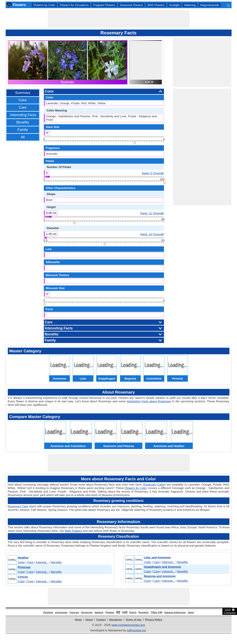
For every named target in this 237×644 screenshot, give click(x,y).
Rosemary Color (154, 484)
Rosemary (67, 82)
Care (23, 108)
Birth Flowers (156, 5)
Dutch (133, 612)
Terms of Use (133, 620)
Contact (101, 620)
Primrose (24, 567)
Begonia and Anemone (160, 576)
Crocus (23, 577)
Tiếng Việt (156, 612)
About (89, 620)
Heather (23, 558)
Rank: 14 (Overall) (152, 234)
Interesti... (42, 562)
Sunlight (174, 5)
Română (143, 612)
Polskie (110, 612)
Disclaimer (116, 620)
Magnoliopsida (210, 5)
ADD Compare (230, 611)
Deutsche (87, 612)
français (74, 612)
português (61, 612)
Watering (190, 5)
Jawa (191, 612)
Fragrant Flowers (104, 5)
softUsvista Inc (136, 630)
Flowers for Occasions (74, 5)
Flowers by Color (44, 5)
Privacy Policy (154, 620)
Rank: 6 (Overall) (153, 173)
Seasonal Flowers (131, 5)
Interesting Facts (23, 115)
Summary (23, 93)
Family (23, 130)
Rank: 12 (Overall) (152, 213)
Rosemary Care (18, 506)
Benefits (23, 122)
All (23, 137)
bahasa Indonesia (175, 612)
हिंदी (118, 612)
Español (48, 612)
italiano (99, 612)
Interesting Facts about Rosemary (149, 401)
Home (78, 620)
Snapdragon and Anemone (163, 567)
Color (23, 100)
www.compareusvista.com (128, 625)
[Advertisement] (119, 19)
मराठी (125, 612)
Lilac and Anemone (157, 557)
